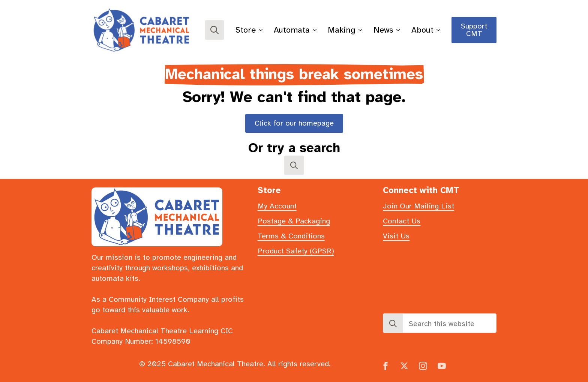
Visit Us (396, 236)
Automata (292, 30)
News (383, 30)
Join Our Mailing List (418, 206)
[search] (393, 324)
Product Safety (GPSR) (296, 251)
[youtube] (442, 366)
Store (246, 30)
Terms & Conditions (291, 236)
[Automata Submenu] (316, 30)
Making (342, 30)
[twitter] (404, 366)
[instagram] (423, 366)
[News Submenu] (400, 30)
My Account (277, 206)
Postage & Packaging (294, 221)
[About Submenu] (440, 30)
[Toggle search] (214, 30)
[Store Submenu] (262, 30)
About (422, 30)
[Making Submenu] (362, 30)
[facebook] (385, 366)
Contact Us (402, 221)
